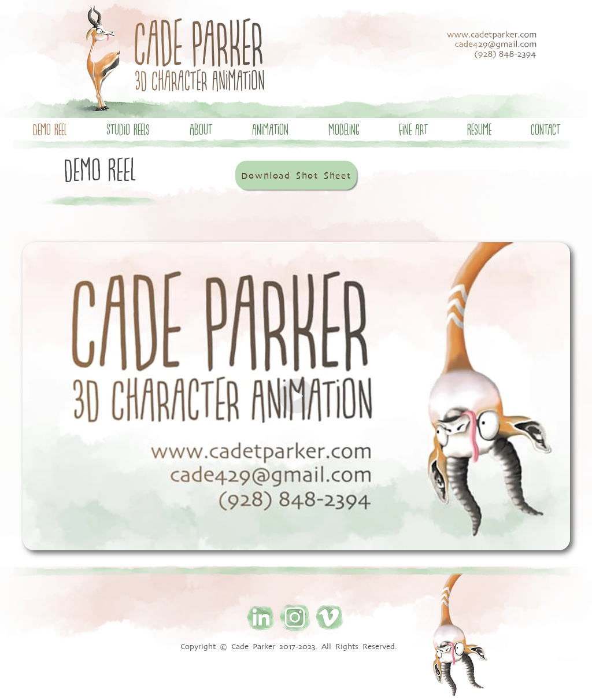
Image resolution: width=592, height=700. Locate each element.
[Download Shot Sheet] (296, 175)
